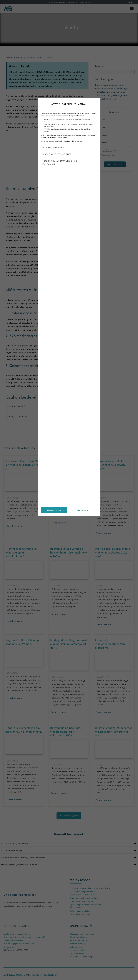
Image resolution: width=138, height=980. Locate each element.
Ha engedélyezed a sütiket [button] (54, 147)
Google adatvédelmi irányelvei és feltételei (69, 141)
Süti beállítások (82, 510)
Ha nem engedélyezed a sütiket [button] (56, 154)
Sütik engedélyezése (54, 510)
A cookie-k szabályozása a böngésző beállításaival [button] (59, 163)
